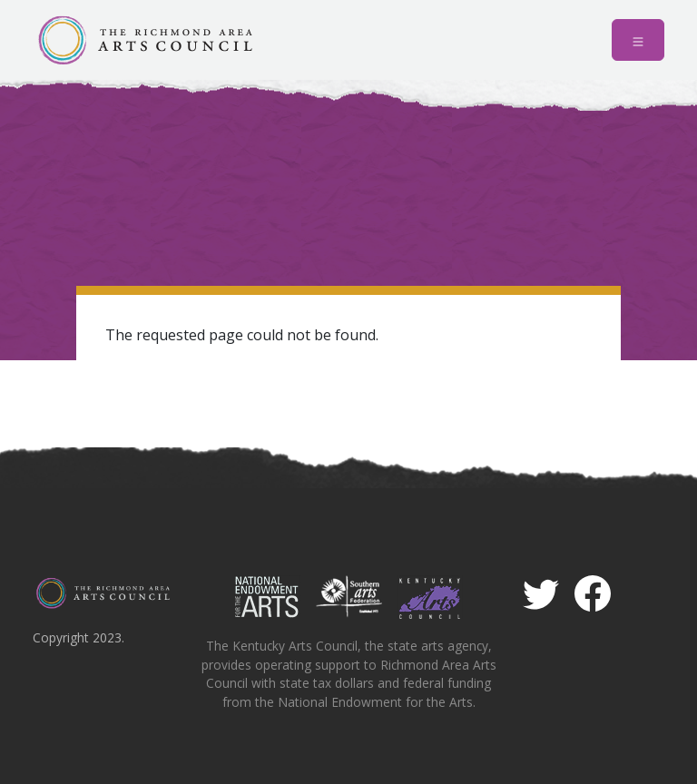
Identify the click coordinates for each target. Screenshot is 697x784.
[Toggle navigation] (638, 40)
